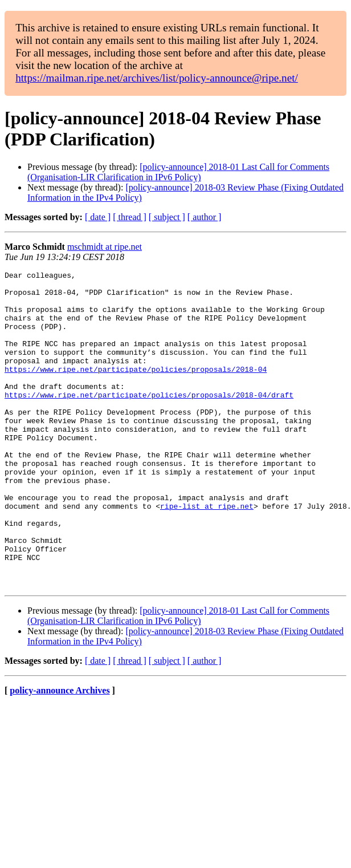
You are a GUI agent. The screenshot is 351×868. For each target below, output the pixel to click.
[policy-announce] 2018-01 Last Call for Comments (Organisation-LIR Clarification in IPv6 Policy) (178, 172)
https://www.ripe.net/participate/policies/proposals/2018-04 (136, 390)
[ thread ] (130, 217)
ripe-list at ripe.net (207, 554)
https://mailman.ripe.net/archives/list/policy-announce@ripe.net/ (157, 78)
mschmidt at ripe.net (105, 247)
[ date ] (98, 217)
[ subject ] (167, 217)
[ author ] (205, 217)
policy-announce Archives (60, 754)
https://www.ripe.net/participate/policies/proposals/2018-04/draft (149, 420)
